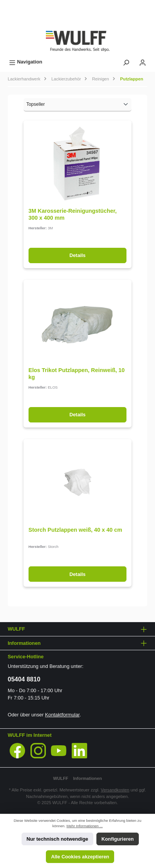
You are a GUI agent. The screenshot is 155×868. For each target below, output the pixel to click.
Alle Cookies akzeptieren (80, 857)
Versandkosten (115, 790)
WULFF (61, 778)
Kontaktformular (62, 715)
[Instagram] (38, 751)
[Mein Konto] (143, 62)
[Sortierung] (77, 105)
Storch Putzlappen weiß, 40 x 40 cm (75, 530)
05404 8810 (24, 679)
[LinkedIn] (79, 751)
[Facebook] (17, 751)
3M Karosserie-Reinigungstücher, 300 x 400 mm (73, 214)
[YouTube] (59, 751)
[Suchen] (126, 62)
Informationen (88, 778)
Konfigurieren (118, 839)
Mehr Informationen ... (84, 826)
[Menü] (26, 62)
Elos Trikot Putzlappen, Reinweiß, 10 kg (77, 374)
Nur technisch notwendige (57, 839)
